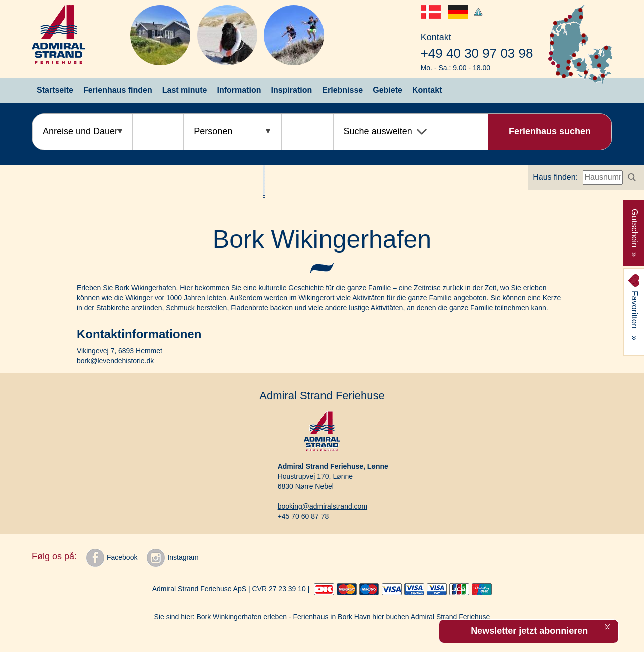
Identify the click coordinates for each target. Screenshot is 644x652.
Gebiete (387, 90)
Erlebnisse (342, 90)
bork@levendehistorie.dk (115, 361)
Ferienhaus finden (118, 90)
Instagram (173, 558)
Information (239, 90)
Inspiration (292, 90)
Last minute (185, 90)
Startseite (55, 90)
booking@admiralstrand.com (323, 506)
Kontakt (427, 90)
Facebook (112, 558)
